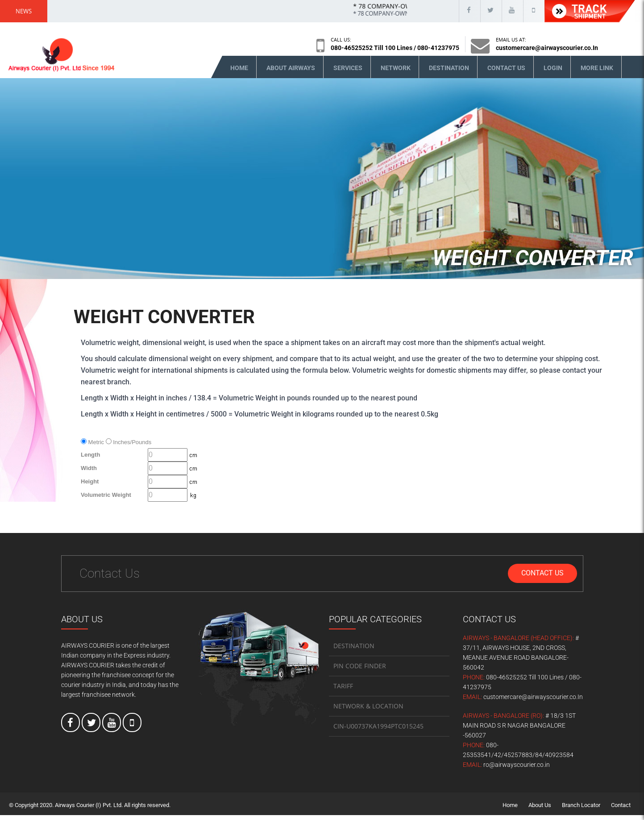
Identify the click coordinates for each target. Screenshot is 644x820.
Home (239, 73)
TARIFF (343, 691)
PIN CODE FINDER (360, 671)
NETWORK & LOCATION (368, 711)
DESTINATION (354, 651)
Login (553, 73)
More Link (597, 73)
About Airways (291, 73)
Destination (449, 73)
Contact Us (506, 73)
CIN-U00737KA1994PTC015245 (378, 731)
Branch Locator (581, 810)
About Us (540, 810)
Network (396, 73)
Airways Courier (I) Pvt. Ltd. (89, 810)
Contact (621, 810)
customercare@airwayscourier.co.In (547, 48)
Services (348, 73)
